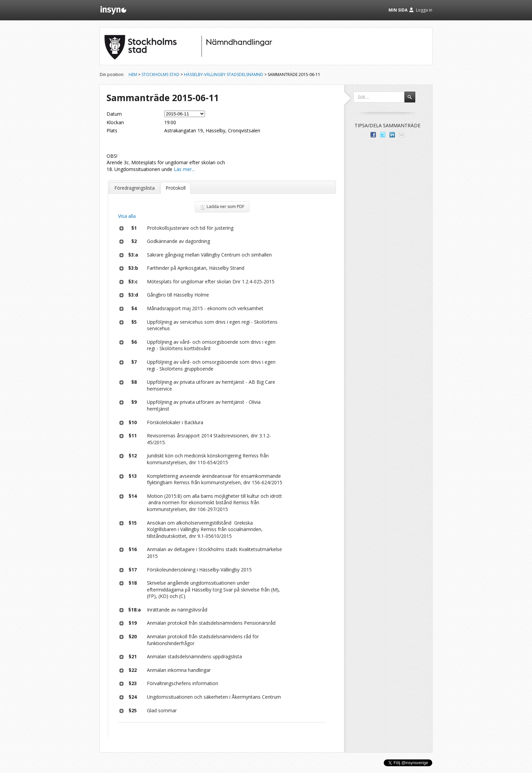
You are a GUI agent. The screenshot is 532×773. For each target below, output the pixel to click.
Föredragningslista (135, 188)
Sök (413, 100)
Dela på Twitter (383, 135)
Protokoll (176, 188)
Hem (133, 74)
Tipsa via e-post (402, 135)
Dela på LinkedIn (392, 135)
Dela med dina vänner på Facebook (373, 135)
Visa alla (127, 216)
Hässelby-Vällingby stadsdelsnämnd (224, 74)
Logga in (424, 10)
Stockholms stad (160, 74)
